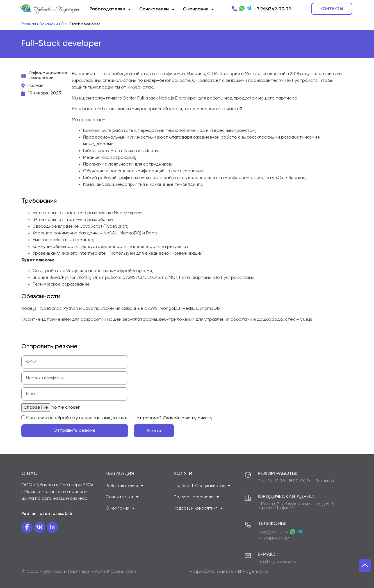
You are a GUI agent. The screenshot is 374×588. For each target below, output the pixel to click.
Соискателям (157, 9)
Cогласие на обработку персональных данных (77, 418)
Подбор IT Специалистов (202, 486)
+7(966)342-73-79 (273, 532)
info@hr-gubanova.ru (277, 562)
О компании (198, 9)
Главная (29, 24)
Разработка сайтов (211, 572)
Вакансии (49, 24)
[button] (332, 9)
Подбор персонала (196, 497)
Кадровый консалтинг (198, 508)
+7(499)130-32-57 (273, 539)
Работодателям (110, 9)
